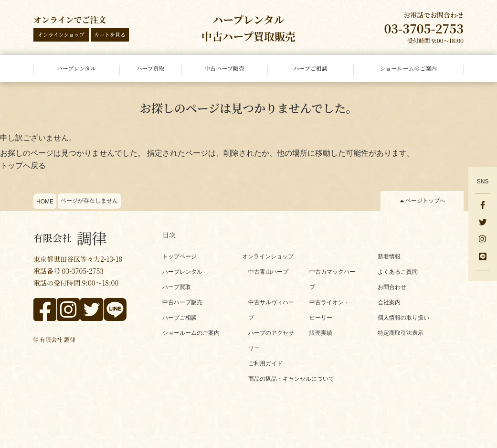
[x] (483, 223)
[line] (483, 257)
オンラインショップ (61, 34)
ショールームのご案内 (191, 333)
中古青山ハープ (268, 272)
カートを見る (110, 34)
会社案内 (389, 302)
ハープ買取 (177, 287)
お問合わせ (392, 287)
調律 (70, 238)
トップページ (180, 256)
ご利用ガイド (265, 363)
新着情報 (389, 256)
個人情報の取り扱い (403, 318)
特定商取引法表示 (401, 333)
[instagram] (483, 240)
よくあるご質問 (398, 272)
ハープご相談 (180, 318)
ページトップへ (425, 201)
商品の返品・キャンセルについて (291, 379)
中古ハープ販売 (182, 302)
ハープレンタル (182, 272)
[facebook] (483, 206)
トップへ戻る (23, 165)
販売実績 (321, 333)
